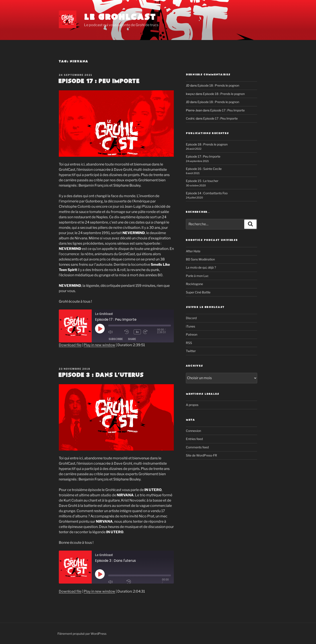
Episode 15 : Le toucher (202, 181)
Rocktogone (194, 284)
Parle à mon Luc (197, 276)
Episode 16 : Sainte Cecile (204, 169)
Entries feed (194, 439)
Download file (70, 345)
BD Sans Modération (200, 259)
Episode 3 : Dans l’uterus (101, 375)
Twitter (191, 351)
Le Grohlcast (120, 17)
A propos (192, 405)
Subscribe (116, 339)
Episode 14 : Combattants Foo (207, 193)
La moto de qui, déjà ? (201, 267)
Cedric (190, 118)
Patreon (192, 334)
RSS (189, 343)
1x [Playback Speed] (137, 332)
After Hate (193, 251)
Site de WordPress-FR (201, 455)
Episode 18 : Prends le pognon (218, 85)
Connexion (193, 431)
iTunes (190, 326)
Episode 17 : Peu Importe (99, 81)
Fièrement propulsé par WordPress (82, 634)
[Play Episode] (100, 329)
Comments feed (197, 447)
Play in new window (99, 345)
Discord (191, 318)
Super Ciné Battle (198, 292)
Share (132, 339)
